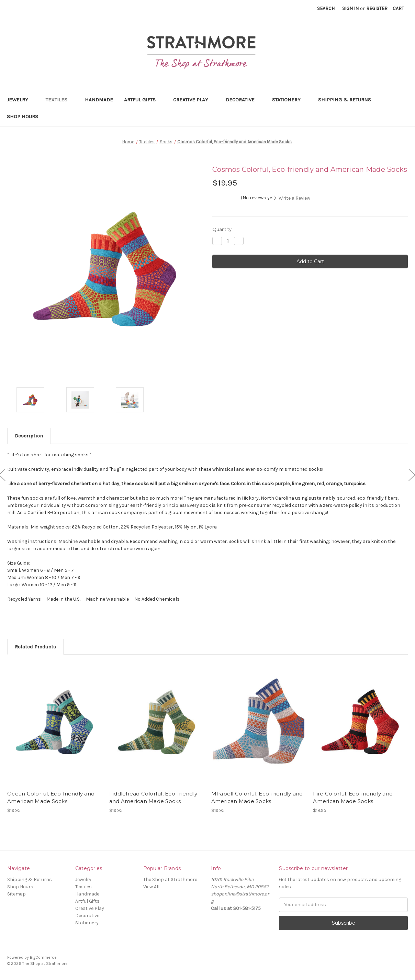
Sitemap (16, 894)
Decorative (243, 100)
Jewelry (21, 100)
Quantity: (222, 229)
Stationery (290, 100)
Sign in (350, 8)
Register (377, 8)
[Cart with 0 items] (398, 8)
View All (151, 887)
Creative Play (194, 100)
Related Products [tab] (35, 647)
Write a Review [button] (294, 198)
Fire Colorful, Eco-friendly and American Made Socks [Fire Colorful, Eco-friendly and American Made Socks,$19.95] (353, 798)
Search (326, 8)
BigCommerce (43, 957)
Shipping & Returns (345, 100)
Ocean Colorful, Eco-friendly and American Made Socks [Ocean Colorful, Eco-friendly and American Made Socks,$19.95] (51, 798)
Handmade (99, 100)
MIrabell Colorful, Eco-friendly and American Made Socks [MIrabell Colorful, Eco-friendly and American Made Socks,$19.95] (257, 798)
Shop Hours (23, 116)
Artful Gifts (143, 100)
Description (29, 436)
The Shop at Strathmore (170, 879)
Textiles (60, 100)
